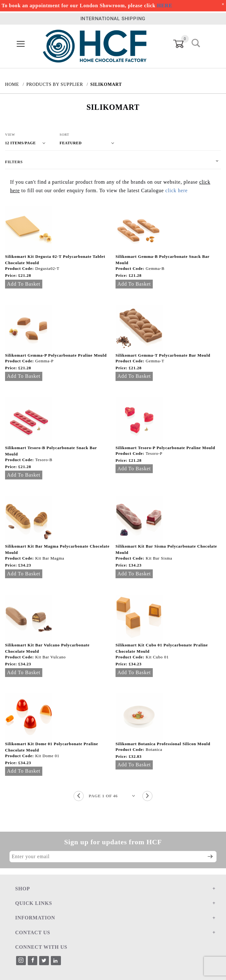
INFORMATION (35, 918)
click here (177, 190)
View (10, 134)
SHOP (23, 889)
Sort (65, 134)
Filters (14, 162)
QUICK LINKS (34, 903)
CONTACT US (33, 932)
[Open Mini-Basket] (182, 44)
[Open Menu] (21, 44)
